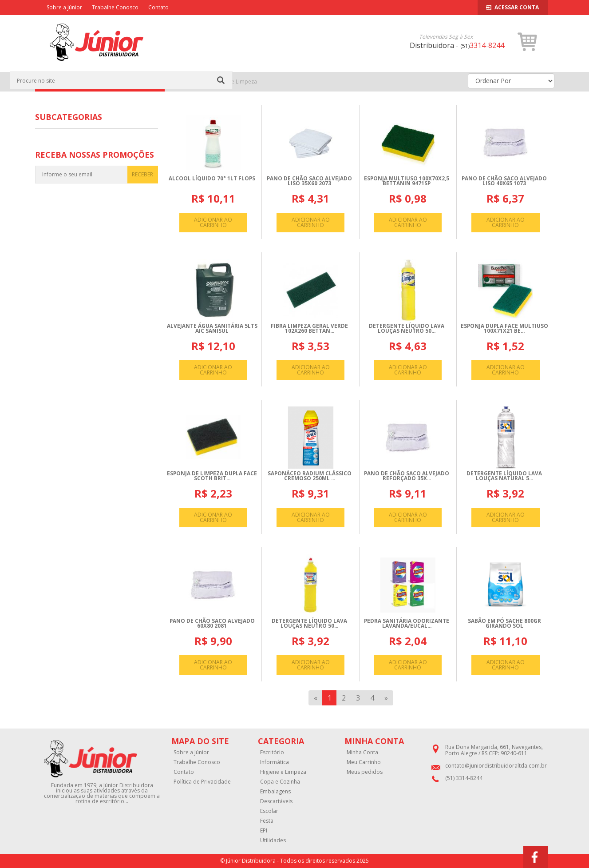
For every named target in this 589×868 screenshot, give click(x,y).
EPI (264, 831)
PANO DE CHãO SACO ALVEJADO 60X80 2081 (212, 623)
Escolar (269, 811)
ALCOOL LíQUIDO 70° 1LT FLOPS (212, 178)
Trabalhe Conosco (115, 7)
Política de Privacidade (202, 782)
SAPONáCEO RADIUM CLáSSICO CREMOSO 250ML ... (310, 476)
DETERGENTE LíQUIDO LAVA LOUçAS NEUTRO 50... (407, 328)
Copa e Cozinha (280, 782)
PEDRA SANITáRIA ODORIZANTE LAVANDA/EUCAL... (407, 623)
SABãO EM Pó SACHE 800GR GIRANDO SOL (504, 623)
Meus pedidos (365, 772)
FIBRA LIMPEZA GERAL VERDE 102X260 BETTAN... (309, 328)
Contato (158, 7)
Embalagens (275, 792)
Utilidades (273, 840)
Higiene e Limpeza (234, 82)
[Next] (386, 698)
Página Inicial (189, 82)
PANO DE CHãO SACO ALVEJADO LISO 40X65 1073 (504, 181)
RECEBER (142, 174)
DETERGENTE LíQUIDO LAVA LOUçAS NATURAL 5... (504, 476)
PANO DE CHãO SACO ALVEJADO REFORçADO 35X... (407, 476)
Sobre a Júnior (64, 7)
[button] (528, 42)
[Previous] (316, 698)
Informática (275, 762)
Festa (267, 821)
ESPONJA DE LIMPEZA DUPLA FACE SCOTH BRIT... (212, 476)
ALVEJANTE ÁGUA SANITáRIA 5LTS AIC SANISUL (212, 328)
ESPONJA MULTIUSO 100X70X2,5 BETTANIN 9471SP (407, 181)
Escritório (272, 753)
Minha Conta (362, 753)
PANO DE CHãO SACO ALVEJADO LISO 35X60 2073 (309, 181)
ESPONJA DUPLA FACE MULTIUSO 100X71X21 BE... (504, 328)
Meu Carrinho (364, 762)
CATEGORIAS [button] (100, 82)
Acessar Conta (512, 7)
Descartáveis (276, 801)
